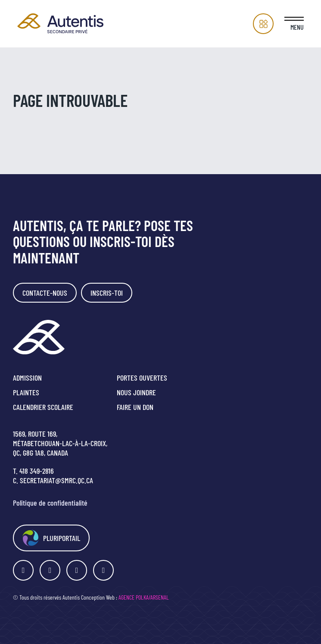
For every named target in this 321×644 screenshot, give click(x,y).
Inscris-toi (107, 293)
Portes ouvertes (142, 378)
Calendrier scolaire (43, 407)
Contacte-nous (45, 293)
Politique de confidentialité (50, 503)
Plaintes (26, 392)
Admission (27, 378)
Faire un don (135, 407)
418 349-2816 (37, 471)
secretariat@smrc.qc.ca (56, 480)
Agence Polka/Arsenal (144, 597)
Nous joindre (136, 392)
